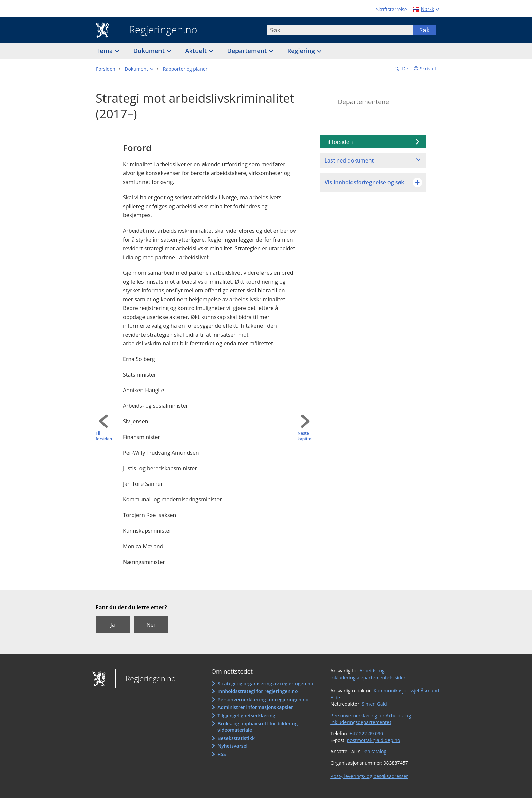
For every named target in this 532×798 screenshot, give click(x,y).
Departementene (363, 102)
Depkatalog (374, 751)
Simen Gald (374, 704)
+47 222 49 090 (366, 733)
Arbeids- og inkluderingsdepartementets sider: (369, 674)
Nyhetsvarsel (232, 746)
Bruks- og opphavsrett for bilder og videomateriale (258, 727)
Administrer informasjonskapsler (255, 707)
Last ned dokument (349, 160)
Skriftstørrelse (391, 9)
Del (405, 68)
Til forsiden (104, 436)
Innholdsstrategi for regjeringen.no (258, 691)
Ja (112, 625)
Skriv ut (428, 68)
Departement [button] (248, 51)
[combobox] (340, 30)
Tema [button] (105, 51)
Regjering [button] (302, 51)
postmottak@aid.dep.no (373, 740)
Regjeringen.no (158, 30)
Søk (424, 30)
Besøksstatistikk (236, 738)
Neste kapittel (305, 436)
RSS (222, 754)
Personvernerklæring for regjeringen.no (263, 699)
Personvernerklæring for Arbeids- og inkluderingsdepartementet (371, 719)
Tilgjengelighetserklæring (246, 715)
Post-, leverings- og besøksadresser (369, 776)
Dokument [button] (150, 51)
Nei (150, 625)
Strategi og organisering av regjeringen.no (265, 683)
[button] (139, 69)
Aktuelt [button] (197, 51)
